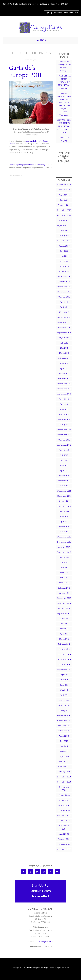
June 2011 (64, 685)
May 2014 (64, 516)
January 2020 (64, 282)
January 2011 (64, 711)
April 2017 (64, 368)
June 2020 (64, 256)
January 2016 (64, 425)
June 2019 (64, 302)
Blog (20, 175)
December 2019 (64, 287)
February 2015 (64, 481)
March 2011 (64, 700)
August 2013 (64, 557)
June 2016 (64, 404)
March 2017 (64, 374)
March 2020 (64, 271)
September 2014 (64, 506)
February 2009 (64, 805)
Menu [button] (43, 40)
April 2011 (64, 695)
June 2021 (64, 231)
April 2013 (64, 578)
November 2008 (64, 816)
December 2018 (64, 317)
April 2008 (64, 834)
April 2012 (64, 634)
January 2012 (64, 649)
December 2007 (64, 849)
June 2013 (64, 568)
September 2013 (64, 552)
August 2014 (64, 511)
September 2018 (64, 333)
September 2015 (64, 445)
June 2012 (64, 624)
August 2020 (64, 246)
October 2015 (64, 440)
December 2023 (64, 210)
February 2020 (64, 277)
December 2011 (64, 654)
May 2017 (64, 363)
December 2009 (64, 777)
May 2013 (64, 573)
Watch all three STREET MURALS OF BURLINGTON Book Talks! (64, 82)
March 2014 (64, 527)
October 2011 (64, 664)
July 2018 (64, 343)
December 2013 (64, 537)
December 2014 (64, 491)
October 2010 (64, 726)
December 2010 (64, 716)
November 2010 (64, 721)
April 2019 (64, 307)
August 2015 (64, 450)
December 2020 (64, 241)
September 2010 (64, 731)
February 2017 (64, 379)
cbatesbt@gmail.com (44, 942)
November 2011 (64, 659)
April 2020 (64, 266)
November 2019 (64, 292)
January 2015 (64, 486)
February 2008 (64, 839)
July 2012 (64, 619)
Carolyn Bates (40, 27)
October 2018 (64, 328)
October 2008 (64, 821)
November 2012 (64, 603)
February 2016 (64, 419)
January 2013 (64, 593)
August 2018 (64, 338)
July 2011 (64, 680)
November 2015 (64, 435)
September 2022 (64, 225)
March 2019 (64, 312)
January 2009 (64, 811)
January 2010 (64, 772)
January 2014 (64, 532)
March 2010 (64, 761)
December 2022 (64, 215)
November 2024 (64, 185)
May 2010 (64, 751)
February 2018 (64, 358)
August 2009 (64, 795)
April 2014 (64, 522)
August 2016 (64, 399)
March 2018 (64, 353)
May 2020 (64, 261)
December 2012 (64, 598)
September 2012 (64, 614)
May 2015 (64, 465)
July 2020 (64, 251)
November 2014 (64, 496)
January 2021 (64, 236)
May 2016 (64, 409)
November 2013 (64, 542)
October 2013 (64, 547)
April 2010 (64, 756)
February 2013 (64, 588)
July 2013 (64, 562)
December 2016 (64, 384)
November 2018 (64, 322)
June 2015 (64, 460)
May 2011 (64, 690)
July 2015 (64, 455)
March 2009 (64, 800)
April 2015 (64, 471)
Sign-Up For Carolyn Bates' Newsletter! (62, 13)
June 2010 (64, 746)
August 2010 (64, 736)
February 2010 (64, 767)
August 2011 (64, 675)
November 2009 (64, 782)
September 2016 (64, 394)
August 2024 (64, 195)
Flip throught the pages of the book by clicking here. (29, 165)
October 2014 (64, 501)
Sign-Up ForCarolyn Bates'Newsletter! (41, 891)
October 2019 (64, 297)
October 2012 (64, 608)
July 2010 (64, 741)
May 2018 (64, 348)
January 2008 (64, 844)
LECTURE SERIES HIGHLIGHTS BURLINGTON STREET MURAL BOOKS (64, 126)
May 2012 (64, 629)
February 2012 (64, 644)
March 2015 (64, 476)
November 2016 (64, 389)
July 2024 (64, 200)
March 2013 (64, 583)
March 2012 (64, 639)
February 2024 (64, 205)
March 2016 (64, 414)
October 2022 (64, 220)
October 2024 (64, 190)
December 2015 (64, 430)
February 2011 (64, 705)
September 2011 (64, 670)
